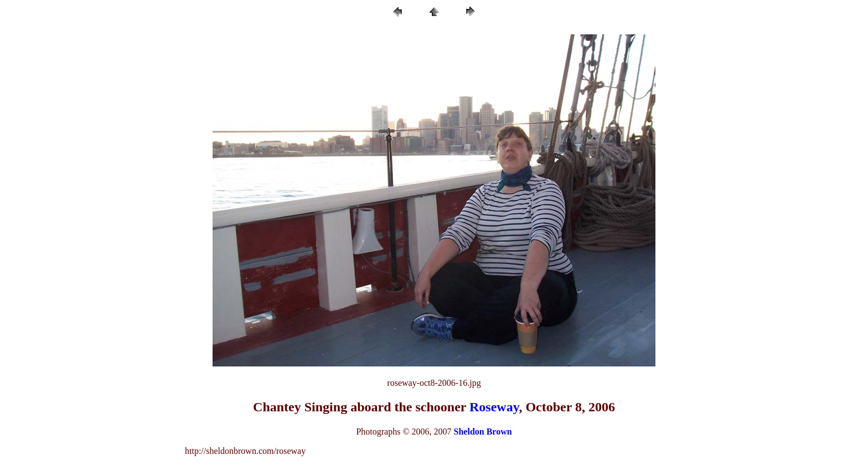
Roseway (494, 407)
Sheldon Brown (483, 432)
